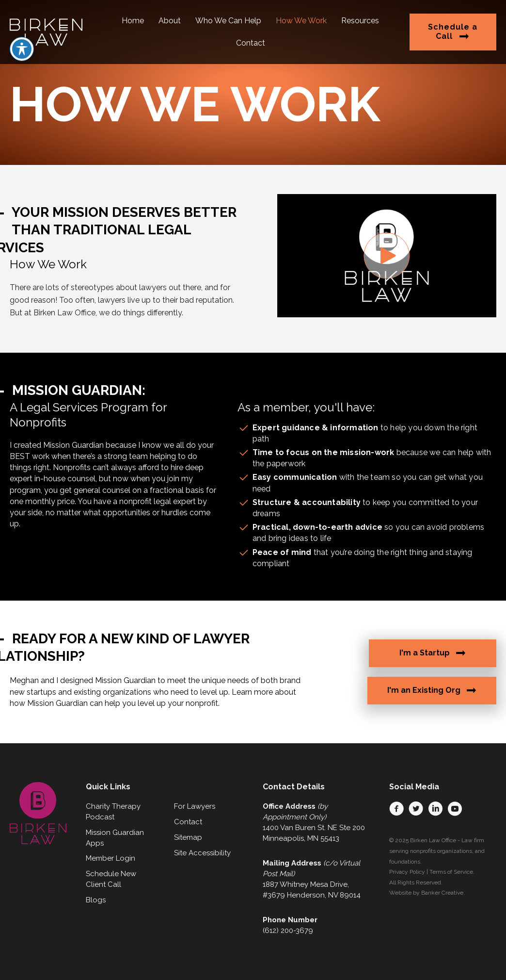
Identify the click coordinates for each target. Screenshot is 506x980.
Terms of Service (451, 872)
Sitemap (188, 837)
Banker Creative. (443, 893)
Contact (188, 822)
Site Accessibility (202, 853)
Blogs (96, 900)
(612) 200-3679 (288, 931)
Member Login (111, 858)
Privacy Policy (407, 872)
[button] (387, 255)
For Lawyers (195, 806)
